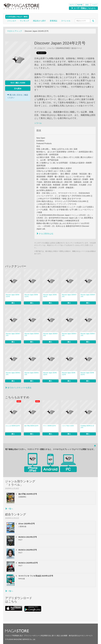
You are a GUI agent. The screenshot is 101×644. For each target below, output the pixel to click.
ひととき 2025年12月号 (13, 426)
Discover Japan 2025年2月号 (13, 374)
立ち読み (18, 89)
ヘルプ (94, 5)
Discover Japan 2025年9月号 (69, 296)
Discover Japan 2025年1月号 (32, 374)
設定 (87, 5)
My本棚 (80, 5)
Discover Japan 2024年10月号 (87, 374)
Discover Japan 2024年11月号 (69, 374)
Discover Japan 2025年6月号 (32, 335)
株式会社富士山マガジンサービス (81, 636)
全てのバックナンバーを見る (18, 388)
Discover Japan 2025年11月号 (31, 296)
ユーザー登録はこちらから (83, 8)
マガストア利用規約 (12, 636)
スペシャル (66, 21)
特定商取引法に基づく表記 (50, 636)
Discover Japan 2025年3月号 (88, 335)
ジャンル (12, 21)
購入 (13, 303)
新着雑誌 (54, 21)
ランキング (24, 21)
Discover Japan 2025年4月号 (69, 335)
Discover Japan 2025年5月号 (50, 335)
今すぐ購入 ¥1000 (18, 83)
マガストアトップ (14, 31)
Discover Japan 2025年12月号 (13, 296)
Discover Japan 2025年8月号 (88, 296)
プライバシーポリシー (32, 636)
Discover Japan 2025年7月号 (13, 335)
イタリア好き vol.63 (68, 426)
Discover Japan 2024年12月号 (50, 374)
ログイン (73, 5)
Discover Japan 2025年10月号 (50, 296)
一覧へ (9, 509)
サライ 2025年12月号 (49, 426)
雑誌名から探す (39, 21)
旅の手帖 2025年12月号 (31, 426)
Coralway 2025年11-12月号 (87, 427)
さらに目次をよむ (45, 234)
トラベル (38, 123)
